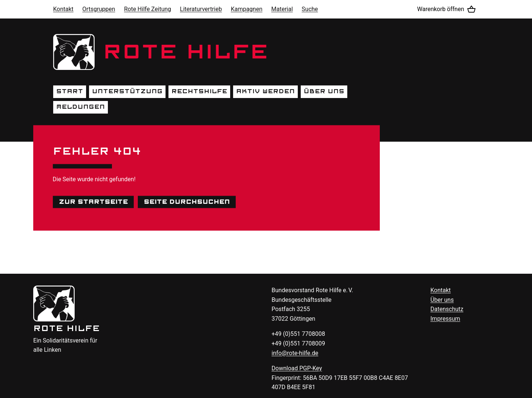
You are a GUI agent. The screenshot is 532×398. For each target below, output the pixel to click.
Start (70, 91)
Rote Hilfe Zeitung (148, 9)
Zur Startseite (93, 202)
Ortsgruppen (99, 9)
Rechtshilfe (199, 91)
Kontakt (63, 9)
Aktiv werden (265, 91)
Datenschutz (447, 309)
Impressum (445, 319)
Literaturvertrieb (201, 9)
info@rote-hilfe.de (295, 353)
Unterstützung (127, 91)
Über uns (324, 91)
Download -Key (297, 368)
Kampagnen (247, 9)
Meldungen (81, 107)
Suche (310, 9)
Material (282, 9)
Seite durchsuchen (187, 202)
